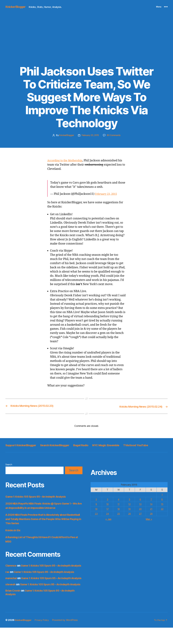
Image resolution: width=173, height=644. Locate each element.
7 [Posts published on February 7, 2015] (151, 505)
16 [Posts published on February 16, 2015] (96, 515)
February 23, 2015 (90, 135)
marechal (12, 587)
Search (9, 470)
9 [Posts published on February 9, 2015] (96, 510)
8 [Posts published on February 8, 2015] (162, 505)
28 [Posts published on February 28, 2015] (151, 519)
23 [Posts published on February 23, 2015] (96, 519)
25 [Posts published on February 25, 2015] (118, 519)
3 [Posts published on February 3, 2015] (107, 505)
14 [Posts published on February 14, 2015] (151, 510)
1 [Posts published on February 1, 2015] (162, 500)
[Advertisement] (86, 45)
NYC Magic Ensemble (123, 445)
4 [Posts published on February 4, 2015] (118, 505)
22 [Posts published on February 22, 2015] (162, 515)
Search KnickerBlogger (63, 445)
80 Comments (114, 135)
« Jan (108, 525)
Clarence (11, 571)
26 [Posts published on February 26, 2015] (129, 519)
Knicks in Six (14, 536)
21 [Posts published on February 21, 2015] (151, 515)
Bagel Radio (93, 445)
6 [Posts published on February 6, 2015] (140, 505)
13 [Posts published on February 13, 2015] (140, 510)
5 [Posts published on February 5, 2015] (129, 505)
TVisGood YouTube (20, 451)
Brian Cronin (13, 607)
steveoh (11, 597)
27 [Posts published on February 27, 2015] (140, 519)
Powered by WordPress (68, 636)
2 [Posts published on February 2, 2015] (96, 505)
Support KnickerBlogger (24, 445)
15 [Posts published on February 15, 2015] (162, 510)
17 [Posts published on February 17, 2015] (107, 515)
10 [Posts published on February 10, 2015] (107, 510)
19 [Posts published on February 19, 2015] (129, 515)
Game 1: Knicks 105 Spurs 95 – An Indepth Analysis (39, 502)
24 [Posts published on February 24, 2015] (107, 519)
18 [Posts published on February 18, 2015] (118, 515)
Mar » (149, 525)
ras (8, 581)
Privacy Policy (44, 636)
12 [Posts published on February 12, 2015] (129, 510)
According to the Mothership (66, 160)
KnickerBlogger (17, 7)
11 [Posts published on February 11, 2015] (118, 510)
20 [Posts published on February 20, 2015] (140, 515)
